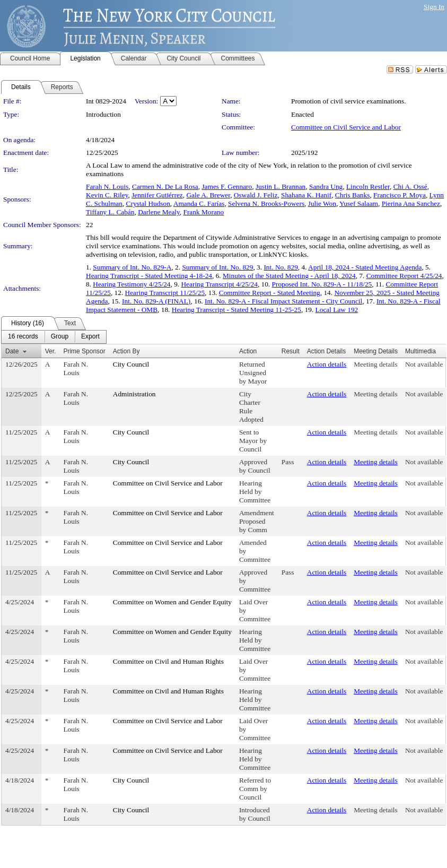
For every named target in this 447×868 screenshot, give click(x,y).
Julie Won (322, 203)
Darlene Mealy (159, 212)
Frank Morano (204, 212)
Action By (126, 351)
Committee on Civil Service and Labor (346, 127)
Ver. (51, 351)
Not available (424, 364)
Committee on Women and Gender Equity (172, 602)
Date (12, 351)
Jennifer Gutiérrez (157, 195)
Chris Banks (353, 195)
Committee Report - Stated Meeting (270, 293)
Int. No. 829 (281, 267)
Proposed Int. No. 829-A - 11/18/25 (322, 284)
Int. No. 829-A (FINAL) (156, 301)
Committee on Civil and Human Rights (168, 661)
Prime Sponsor (84, 351)
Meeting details (376, 364)
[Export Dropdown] (90, 337)
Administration (134, 394)
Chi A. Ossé (410, 186)
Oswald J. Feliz (256, 195)
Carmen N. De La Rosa (165, 186)
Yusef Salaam (359, 203)
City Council (131, 364)
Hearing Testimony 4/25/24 (132, 284)
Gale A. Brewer (208, 195)
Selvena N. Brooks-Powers (266, 203)
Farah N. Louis (107, 186)
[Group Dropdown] (60, 337)
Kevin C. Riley (107, 195)
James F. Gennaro (227, 186)
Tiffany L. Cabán (110, 212)
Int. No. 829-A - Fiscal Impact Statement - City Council (283, 301)
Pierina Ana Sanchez (411, 203)
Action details (327, 364)
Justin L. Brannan (281, 186)
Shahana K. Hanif (306, 195)
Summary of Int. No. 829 (217, 267)
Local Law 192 (337, 310)
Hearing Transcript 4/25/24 (219, 284)
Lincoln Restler (368, 186)
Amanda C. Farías (199, 203)
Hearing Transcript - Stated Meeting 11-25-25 (236, 310)
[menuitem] (23, 337)
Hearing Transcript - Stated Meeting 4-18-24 (149, 276)
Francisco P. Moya (400, 195)
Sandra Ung (326, 186)
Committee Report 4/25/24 (404, 276)
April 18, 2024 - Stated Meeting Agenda (365, 267)
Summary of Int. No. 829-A (132, 267)
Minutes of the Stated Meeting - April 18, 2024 (289, 276)
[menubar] (54, 337)
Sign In (434, 7)
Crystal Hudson (148, 203)
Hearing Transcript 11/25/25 (165, 293)
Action (248, 351)
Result (291, 351)
